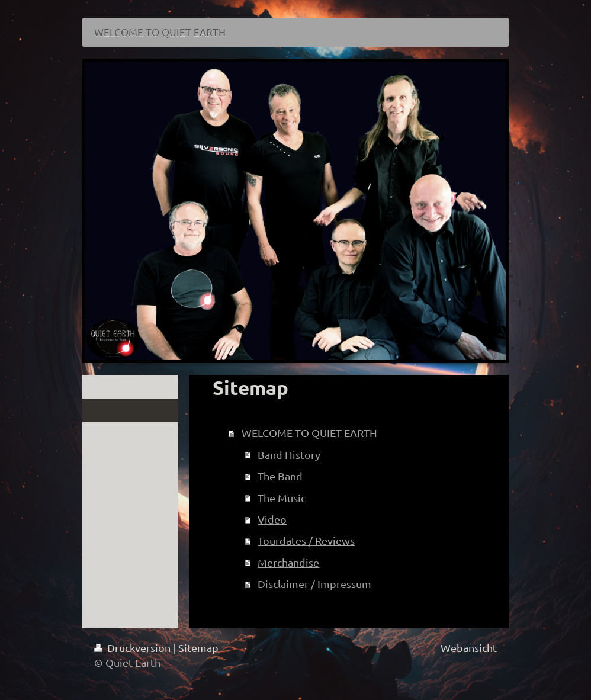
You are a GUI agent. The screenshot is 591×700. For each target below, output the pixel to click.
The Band (280, 476)
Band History (289, 455)
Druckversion (134, 648)
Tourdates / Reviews (306, 540)
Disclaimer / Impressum (314, 584)
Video (272, 519)
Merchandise (288, 562)
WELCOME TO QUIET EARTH (309, 433)
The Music (282, 498)
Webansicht (469, 648)
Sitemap (198, 648)
